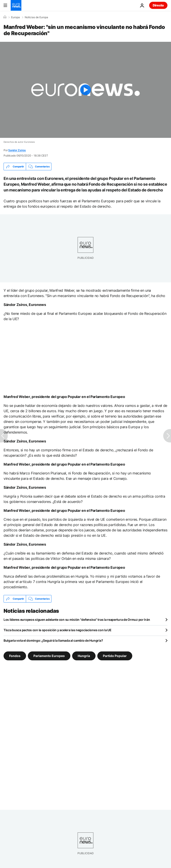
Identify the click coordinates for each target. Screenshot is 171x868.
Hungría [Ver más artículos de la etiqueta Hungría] (84, 656)
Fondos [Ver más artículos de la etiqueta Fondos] (15, 656)
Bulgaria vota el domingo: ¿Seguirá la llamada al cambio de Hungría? (53, 640)
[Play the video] (85, 90)
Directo (158, 5)
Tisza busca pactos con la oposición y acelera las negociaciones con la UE (58, 630)
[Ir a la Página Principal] (16, 5)
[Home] (5, 17)
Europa (15, 17)
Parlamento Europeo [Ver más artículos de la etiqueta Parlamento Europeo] (49, 656)
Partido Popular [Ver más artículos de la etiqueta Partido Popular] (115, 656)
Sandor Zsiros (17, 150)
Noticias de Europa (36, 17)
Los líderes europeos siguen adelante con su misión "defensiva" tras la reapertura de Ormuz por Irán (77, 620)
